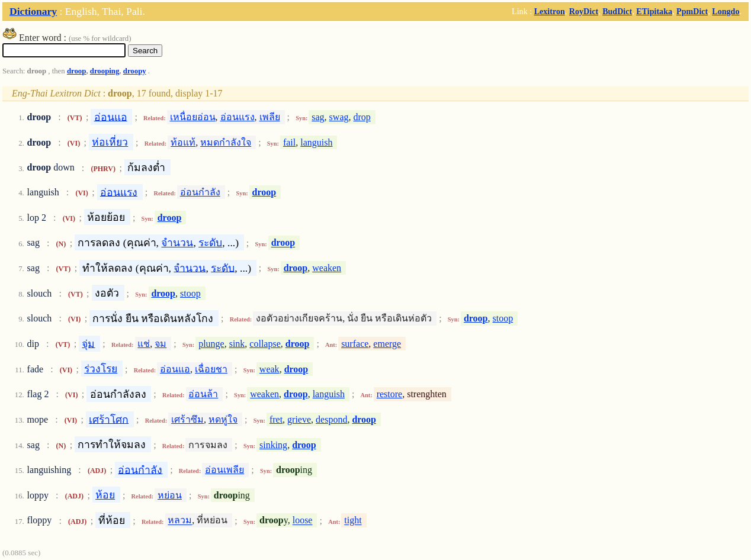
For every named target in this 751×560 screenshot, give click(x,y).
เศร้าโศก (109, 419)
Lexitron (550, 11)
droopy (135, 71)
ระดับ (210, 243)
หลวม (180, 521)
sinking (273, 445)
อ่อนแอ (111, 117)
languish (316, 142)
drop (362, 117)
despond (331, 419)
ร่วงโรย (101, 369)
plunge (211, 344)
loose (303, 521)
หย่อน (170, 495)
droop (76, 71)
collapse (265, 344)
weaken (327, 268)
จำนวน (177, 243)
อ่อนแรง (238, 117)
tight (353, 521)
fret (276, 419)
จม (161, 344)
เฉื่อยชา (211, 369)
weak (269, 369)
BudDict (617, 11)
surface (355, 344)
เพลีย (270, 117)
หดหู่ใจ (223, 419)
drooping (105, 71)
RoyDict (584, 11)
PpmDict (692, 11)
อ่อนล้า (203, 394)
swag (339, 117)
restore (390, 394)
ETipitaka (654, 11)
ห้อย (105, 495)
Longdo (726, 11)
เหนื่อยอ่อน (193, 117)
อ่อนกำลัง (200, 192)
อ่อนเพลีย (224, 470)
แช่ (144, 344)
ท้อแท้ (183, 142)
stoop (190, 293)
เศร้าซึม (187, 419)
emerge (387, 344)
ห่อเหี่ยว (110, 142)
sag (318, 117)
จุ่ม (88, 343)
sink (237, 344)
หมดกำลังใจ (226, 142)
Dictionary (33, 11)
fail (289, 142)
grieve (299, 419)
